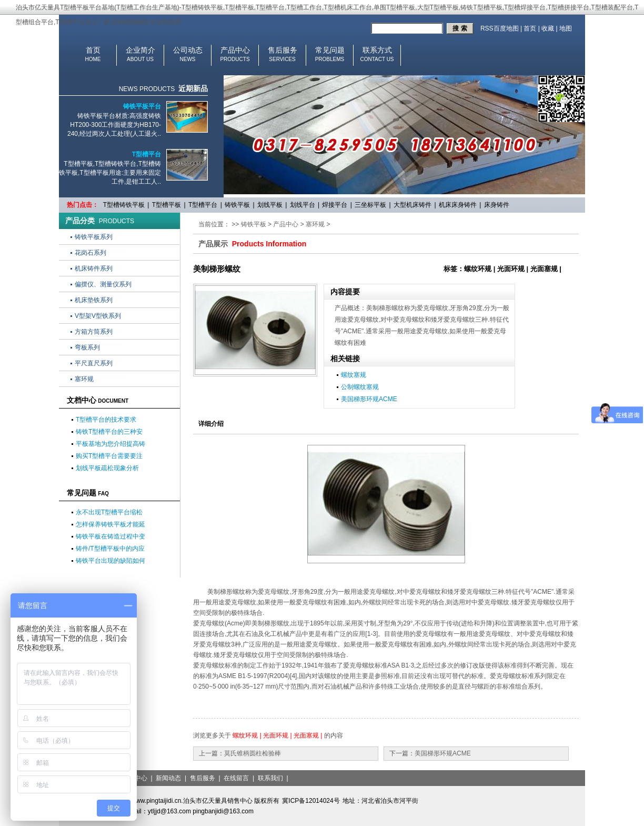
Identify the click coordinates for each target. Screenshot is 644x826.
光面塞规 (306, 735)
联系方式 (377, 50)
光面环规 (276, 735)
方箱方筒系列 (94, 332)
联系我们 (270, 778)
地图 (566, 28)
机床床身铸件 (458, 205)
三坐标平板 (370, 205)
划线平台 (303, 205)
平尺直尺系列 (94, 363)
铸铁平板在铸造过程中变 (110, 536)
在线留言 (236, 778)
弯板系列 (87, 347)
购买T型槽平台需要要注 (109, 456)
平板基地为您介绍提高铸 (110, 444)
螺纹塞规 (354, 375)
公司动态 (188, 50)
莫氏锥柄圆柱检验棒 (253, 753)
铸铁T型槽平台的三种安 (109, 432)
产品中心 (235, 50)
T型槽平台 (147, 154)
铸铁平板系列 (94, 237)
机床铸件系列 (94, 268)
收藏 (548, 28)
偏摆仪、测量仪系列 (103, 284)
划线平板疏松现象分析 (107, 468)
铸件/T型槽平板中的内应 (110, 549)
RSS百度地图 (500, 28)
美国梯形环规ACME (369, 399)
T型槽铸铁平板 (124, 205)
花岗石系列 (90, 253)
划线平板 (270, 205)
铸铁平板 (237, 205)
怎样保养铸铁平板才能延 (110, 524)
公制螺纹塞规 (360, 387)
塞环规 (84, 379)
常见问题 (330, 50)
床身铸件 (497, 205)
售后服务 (283, 50)
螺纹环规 (245, 735)
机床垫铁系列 (94, 300)
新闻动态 (168, 778)
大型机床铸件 (412, 205)
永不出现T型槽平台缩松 (109, 512)
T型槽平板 (167, 205)
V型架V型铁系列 (98, 316)
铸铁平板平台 (142, 106)
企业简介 (140, 50)
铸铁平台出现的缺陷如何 (110, 561)
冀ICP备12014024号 (311, 801)
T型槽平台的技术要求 (106, 420)
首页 (530, 28)
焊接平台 (335, 205)
